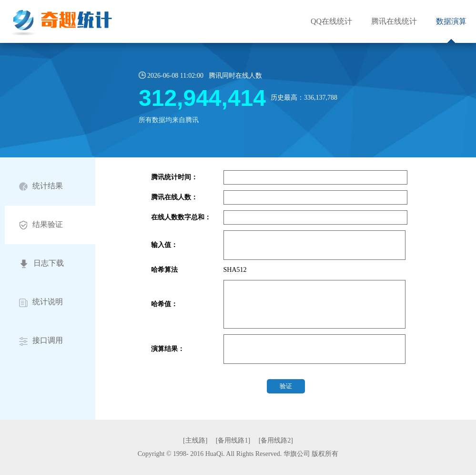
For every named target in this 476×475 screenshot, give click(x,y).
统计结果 (41, 186)
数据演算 (451, 21)
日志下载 (41, 264)
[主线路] (195, 440)
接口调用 (41, 341)
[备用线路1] (233, 440)
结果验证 (41, 225)
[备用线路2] (276, 440)
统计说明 (41, 302)
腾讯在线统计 (394, 21)
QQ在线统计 (331, 21)
